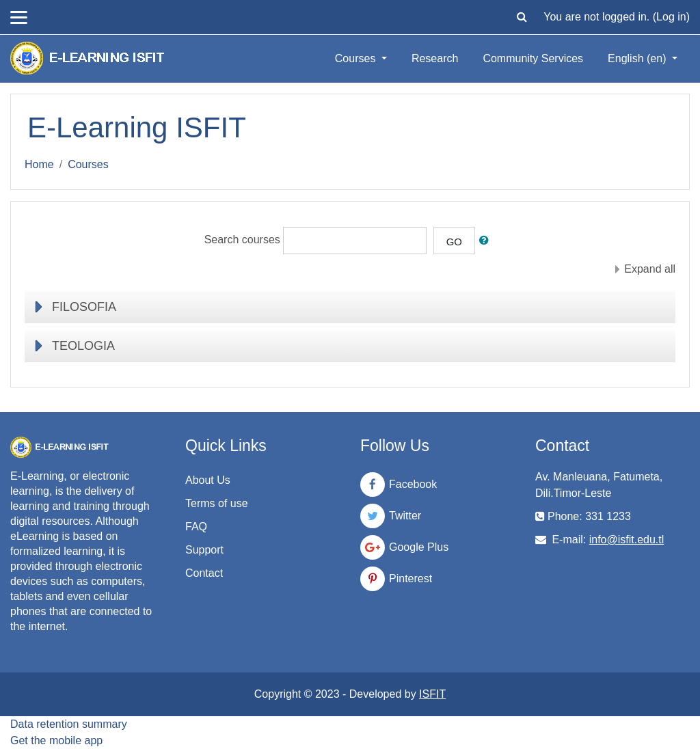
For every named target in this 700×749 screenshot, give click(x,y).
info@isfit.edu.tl (627, 540)
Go (454, 242)
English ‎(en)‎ (638, 58)
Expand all (650, 269)
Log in (671, 17)
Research (435, 58)
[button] (522, 17)
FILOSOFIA (84, 307)
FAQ (196, 527)
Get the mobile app (56, 740)
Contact (204, 573)
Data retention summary (69, 724)
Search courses (242, 240)
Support (204, 550)
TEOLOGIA (83, 346)
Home (39, 164)
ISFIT (432, 694)
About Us (208, 480)
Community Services (533, 58)
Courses (357, 58)
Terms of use (217, 503)
